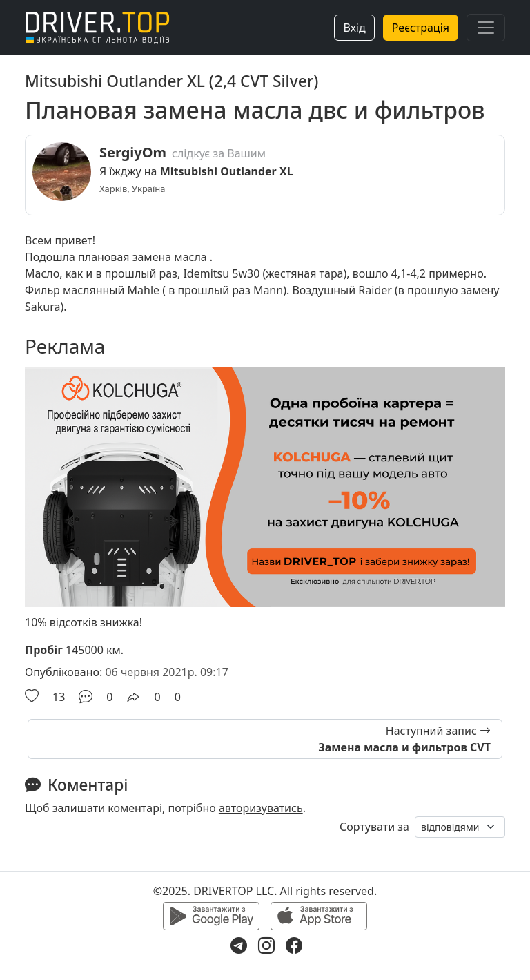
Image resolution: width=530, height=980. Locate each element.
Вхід (354, 28)
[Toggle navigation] (486, 28)
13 (59, 697)
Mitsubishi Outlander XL (227, 171)
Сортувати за (374, 827)
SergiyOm (133, 152)
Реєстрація (421, 28)
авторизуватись (261, 808)
